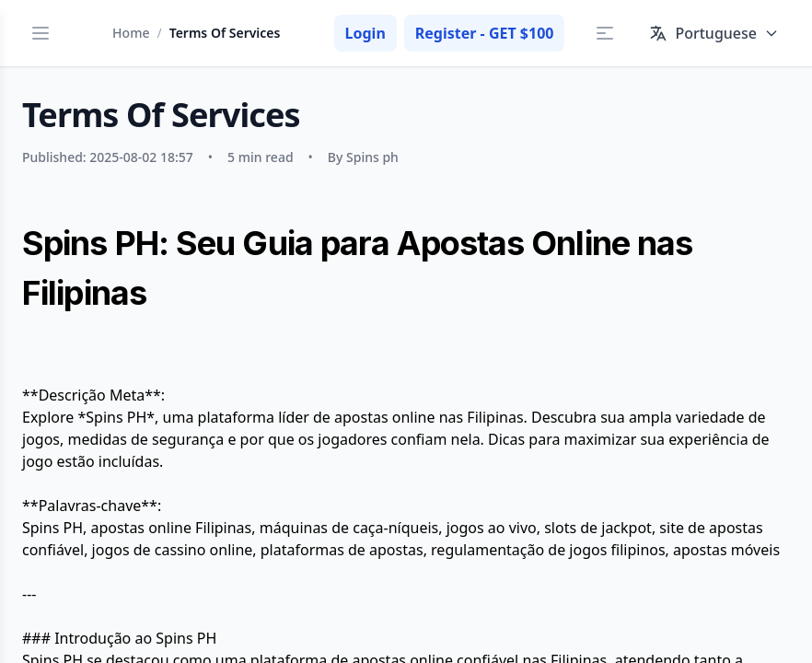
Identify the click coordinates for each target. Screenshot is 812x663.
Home (131, 33)
